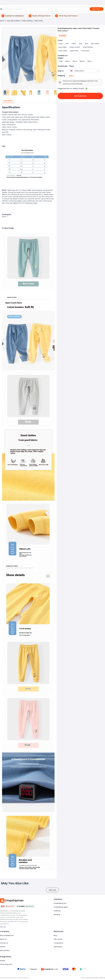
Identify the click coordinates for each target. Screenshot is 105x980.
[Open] (98, 71)
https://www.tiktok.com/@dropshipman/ (1, 927)
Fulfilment (57, 911)
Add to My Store (80, 96)
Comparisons (58, 943)
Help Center (58, 939)
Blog (55, 935)
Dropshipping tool (60, 903)
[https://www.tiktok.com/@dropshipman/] (1, 927)
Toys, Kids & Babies (13, 21)
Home (2, 21)
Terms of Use (85, 978)
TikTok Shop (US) (6, 964)
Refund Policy (5, 950)
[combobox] (81, 71)
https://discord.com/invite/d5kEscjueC (4, 927)
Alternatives (58, 947)
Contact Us (4, 943)
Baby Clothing (27, 21)
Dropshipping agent (61, 907)
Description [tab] (8, 101)
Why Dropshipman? (7, 935)
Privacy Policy (94, 978)
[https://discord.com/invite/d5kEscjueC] (4, 927)
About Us (3, 939)
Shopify (3, 961)
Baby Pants (39, 21)
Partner (3, 947)
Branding (57, 915)
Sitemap (102, 978)
